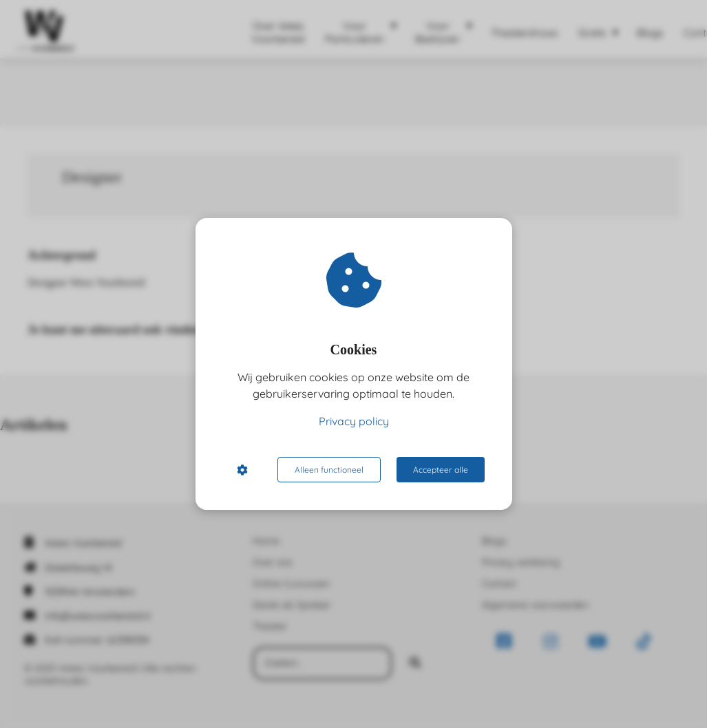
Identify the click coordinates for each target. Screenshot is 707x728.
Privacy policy (354, 421)
